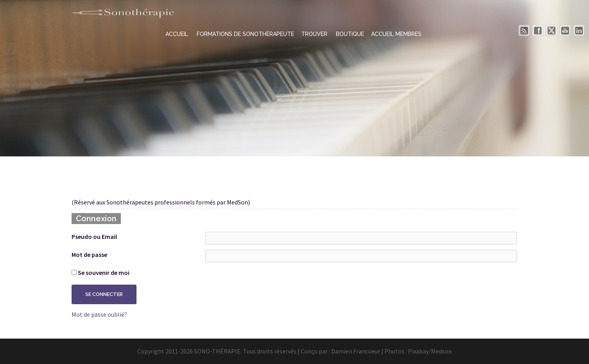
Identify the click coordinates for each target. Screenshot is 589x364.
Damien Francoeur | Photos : (370, 351)
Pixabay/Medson (430, 351)
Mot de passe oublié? (99, 314)
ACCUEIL (178, 34)
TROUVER (315, 34)
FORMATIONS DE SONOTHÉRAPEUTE (245, 34)
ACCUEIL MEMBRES (396, 34)
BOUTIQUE (350, 34)
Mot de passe (89, 255)
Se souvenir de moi (101, 273)
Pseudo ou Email (94, 237)
